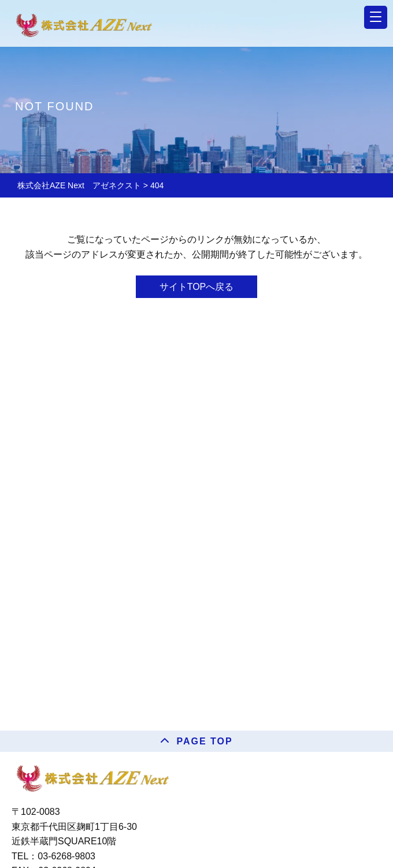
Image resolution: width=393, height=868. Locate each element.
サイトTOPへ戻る (197, 287)
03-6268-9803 (66, 856)
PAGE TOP (204, 741)
